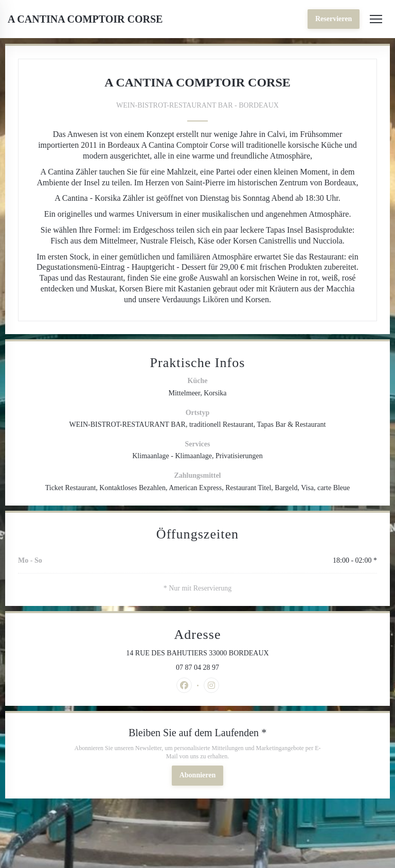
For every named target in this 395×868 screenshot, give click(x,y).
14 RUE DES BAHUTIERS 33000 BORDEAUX (236, 653)
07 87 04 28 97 (197, 667)
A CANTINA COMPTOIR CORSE (85, 19)
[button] (376, 19)
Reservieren (334, 19)
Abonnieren (198, 775)
